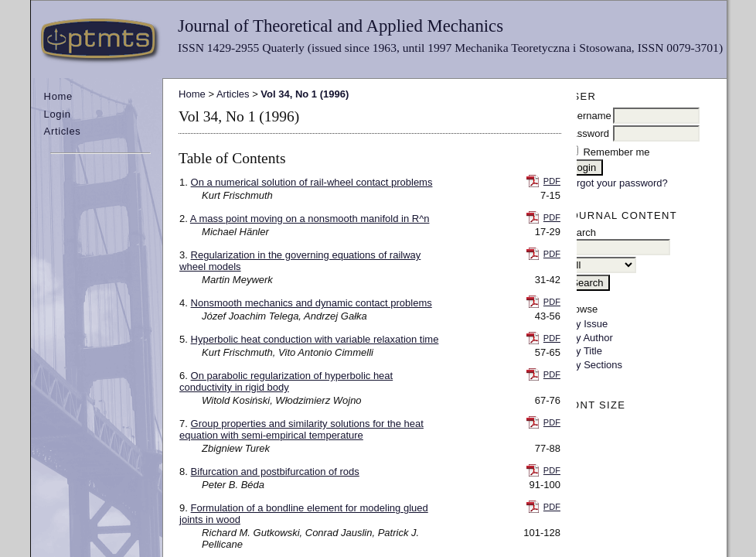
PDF (552, 181)
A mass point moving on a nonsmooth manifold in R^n (310, 219)
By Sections (596, 365)
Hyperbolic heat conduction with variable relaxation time (315, 339)
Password (587, 133)
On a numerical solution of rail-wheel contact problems (312, 182)
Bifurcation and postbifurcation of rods (275, 472)
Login (58, 114)
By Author (591, 338)
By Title (586, 351)
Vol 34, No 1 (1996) (305, 94)
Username (588, 116)
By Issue (588, 324)
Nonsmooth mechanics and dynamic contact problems (312, 303)
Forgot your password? (616, 183)
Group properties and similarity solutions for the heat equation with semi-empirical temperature (301, 429)
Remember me (616, 152)
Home (58, 96)
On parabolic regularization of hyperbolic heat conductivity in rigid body (286, 381)
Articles (63, 131)
